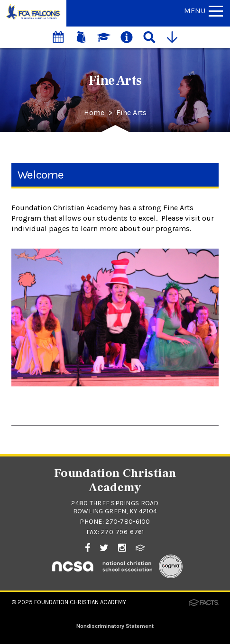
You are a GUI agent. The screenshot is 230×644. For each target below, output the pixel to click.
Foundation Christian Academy (80, 602)
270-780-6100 (128, 522)
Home (94, 113)
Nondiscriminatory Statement (115, 626)
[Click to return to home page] (33, 19)
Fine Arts (131, 113)
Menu (203, 11)
